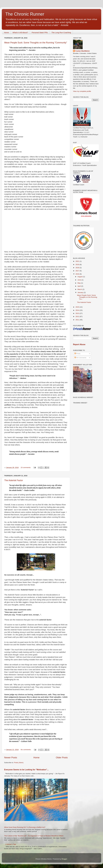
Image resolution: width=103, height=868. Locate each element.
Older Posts (62, 758)
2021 (78, 261)
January (81, 292)
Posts (77, 354)
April (79, 286)
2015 (78, 307)
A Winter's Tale (11, 844)
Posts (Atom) (19, 763)
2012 (78, 316)
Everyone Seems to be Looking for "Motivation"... (26, 770)
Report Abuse (79, 344)
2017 (78, 271)
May (79, 283)
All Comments (80, 358)
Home (6, 32)
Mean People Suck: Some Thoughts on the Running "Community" (36, 43)
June (79, 280)
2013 (78, 313)
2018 (78, 268)
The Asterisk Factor (14, 480)
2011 (78, 320)
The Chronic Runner (25, 14)
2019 (78, 265)
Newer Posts (11, 758)
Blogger (64, 859)
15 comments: (26, 467)
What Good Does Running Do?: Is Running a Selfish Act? (25, 827)
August (80, 277)
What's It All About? (20, 32)
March (80, 289)
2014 (78, 310)
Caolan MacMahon (83, 51)
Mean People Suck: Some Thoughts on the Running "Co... (87, 297)
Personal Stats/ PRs (40, 32)
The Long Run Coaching (61, 32)
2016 (78, 274)
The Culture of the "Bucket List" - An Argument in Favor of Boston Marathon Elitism (34, 836)
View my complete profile (82, 91)
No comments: (26, 750)
